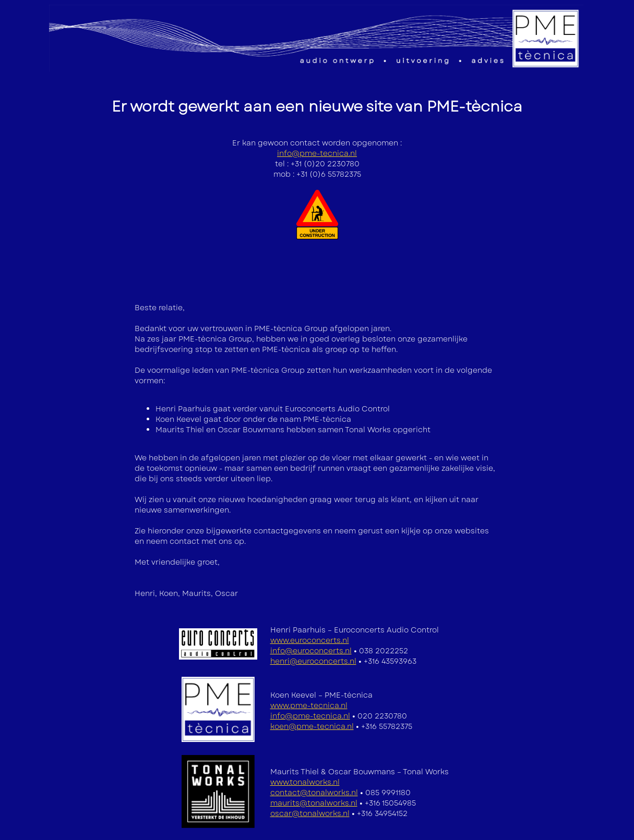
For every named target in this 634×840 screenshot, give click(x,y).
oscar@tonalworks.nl (310, 813)
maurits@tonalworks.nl (314, 803)
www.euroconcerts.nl (310, 640)
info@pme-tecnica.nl (317, 153)
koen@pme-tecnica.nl (312, 726)
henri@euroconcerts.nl (313, 661)
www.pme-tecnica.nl (309, 705)
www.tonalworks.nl (305, 782)
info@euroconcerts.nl (311, 651)
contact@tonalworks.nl (314, 793)
